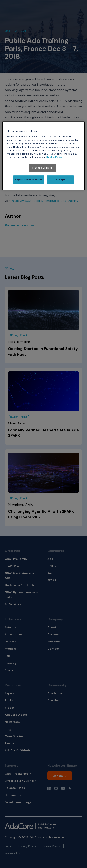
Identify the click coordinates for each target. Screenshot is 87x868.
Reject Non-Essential (29, 179)
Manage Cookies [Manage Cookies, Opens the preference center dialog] (42, 168)
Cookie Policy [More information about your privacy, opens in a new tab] (54, 157)
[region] (43, 156)
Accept (61, 179)
